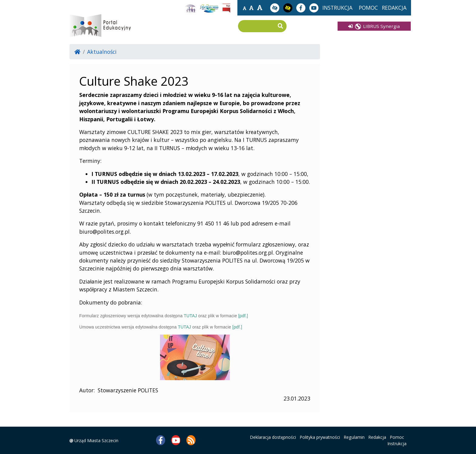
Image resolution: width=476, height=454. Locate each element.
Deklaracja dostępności (273, 437)
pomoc (368, 8)
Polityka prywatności (320, 437)
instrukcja (337, 8)
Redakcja (377, 437)
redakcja (394, 8)
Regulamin (354, 437)
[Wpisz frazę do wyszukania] (258, 26)
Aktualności (102, 52)
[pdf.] (243, 316)
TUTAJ (190, 316)
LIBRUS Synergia (374, 26)
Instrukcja (397, 444)
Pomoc (397, 437)
